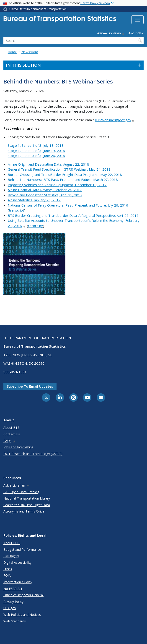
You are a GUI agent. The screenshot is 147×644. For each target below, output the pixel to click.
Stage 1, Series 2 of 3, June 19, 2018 (36, 151)
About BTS (11, 428)
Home (12, 52)
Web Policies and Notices (22, 615)
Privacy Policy (13, 602)
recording (36, 226)
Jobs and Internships (18, 447)
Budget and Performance (22, 549)
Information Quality (18, 582)
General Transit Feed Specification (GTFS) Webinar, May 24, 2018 (59, 169)
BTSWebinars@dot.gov (115, 120)
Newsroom (30, 52)
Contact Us (12, 434)
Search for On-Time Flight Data (27, 505)
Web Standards (15, 621)
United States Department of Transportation (38, 9)
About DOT (12, 543)
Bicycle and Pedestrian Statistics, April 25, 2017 (45, 195)
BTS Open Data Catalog (21, 492)
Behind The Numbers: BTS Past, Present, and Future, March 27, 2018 (63, 179)
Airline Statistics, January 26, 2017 (34, 200)
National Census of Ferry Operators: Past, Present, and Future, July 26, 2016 (68, 205)
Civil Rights (11, 556)
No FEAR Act (13, 589)
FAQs (9, 441)
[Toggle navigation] (138, 20)
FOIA (7, 575)
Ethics (8, 569)
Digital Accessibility (17, 562)
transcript (17, 210)
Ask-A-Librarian (111, 33)
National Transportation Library (27, 498)
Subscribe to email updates (30, 386)
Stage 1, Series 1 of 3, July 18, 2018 (36, 145)
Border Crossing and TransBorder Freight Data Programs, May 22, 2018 (65, 174)
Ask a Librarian (16, 485)
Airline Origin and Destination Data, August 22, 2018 (48, 164)
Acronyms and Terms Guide (24, 511)
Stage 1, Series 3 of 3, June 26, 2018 (36, 156)
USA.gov (10, 608)
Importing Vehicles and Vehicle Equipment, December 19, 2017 (57, 185)
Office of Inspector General (23, 595)
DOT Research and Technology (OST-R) (33, 454)
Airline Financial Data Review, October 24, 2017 (45, 190)
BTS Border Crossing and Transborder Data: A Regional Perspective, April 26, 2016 (73, 215)
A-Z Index (136, 33)
